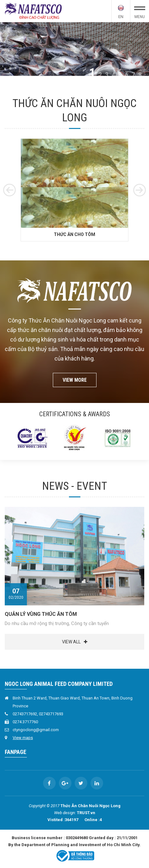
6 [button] (127, 75)
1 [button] (92, 73)
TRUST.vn (86, 813)
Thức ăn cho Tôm (74, 240)
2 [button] (100, 75)
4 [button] (113, 75)
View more (75, 380)
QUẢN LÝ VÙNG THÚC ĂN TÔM (41, 614)
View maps (23, 738)
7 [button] (133, 75)
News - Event (74, 486)
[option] (74, 49)
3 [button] (107, 75)
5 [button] (120, 75)
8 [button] (140, 75)
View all (71, 642)
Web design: (65, 813)
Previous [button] (9, 190)
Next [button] (140, 190)
